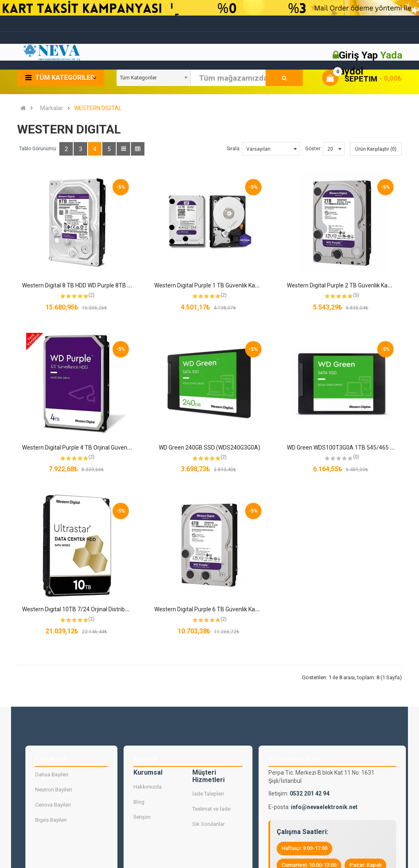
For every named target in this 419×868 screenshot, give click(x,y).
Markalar (52, 108)
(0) (356, 457)
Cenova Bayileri (53, 805)
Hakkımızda (148, 786)
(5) (356, 295)
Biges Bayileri (51, 820)
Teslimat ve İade (211, 809)
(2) (91, 295)
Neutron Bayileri (54, 790)
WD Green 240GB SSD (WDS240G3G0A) (209, 448)
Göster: (313, 149)
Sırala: (234, 149)
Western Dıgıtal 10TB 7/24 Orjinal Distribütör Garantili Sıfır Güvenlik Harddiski (120, 609)
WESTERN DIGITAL (98, 108)
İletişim (142, 817)
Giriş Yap (359, 55)
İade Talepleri (208, 794)
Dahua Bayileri (52, 774)
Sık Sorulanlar (208, 824)
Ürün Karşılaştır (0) (376, 149)
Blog (139, 801)
